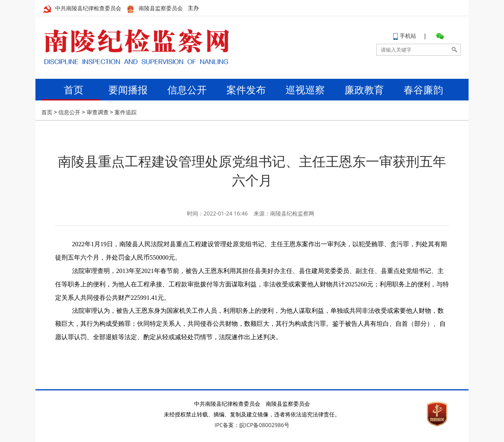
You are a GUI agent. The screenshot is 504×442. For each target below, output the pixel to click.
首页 (69, 89)
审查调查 (98, 112)
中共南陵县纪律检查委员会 (82, 8)
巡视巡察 (305, 89)
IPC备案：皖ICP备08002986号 (252, 425)
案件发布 (246, 89)
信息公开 (187, 89)
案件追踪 (126, 112)
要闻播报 (128, 89)
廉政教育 (364, 89)
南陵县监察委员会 (155, 8)
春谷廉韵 (423, 89)
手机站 (405, 36)
